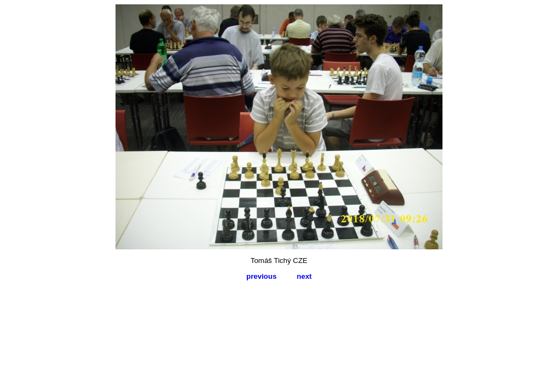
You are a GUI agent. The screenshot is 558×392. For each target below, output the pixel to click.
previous (262, 276)
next (304, 276)
